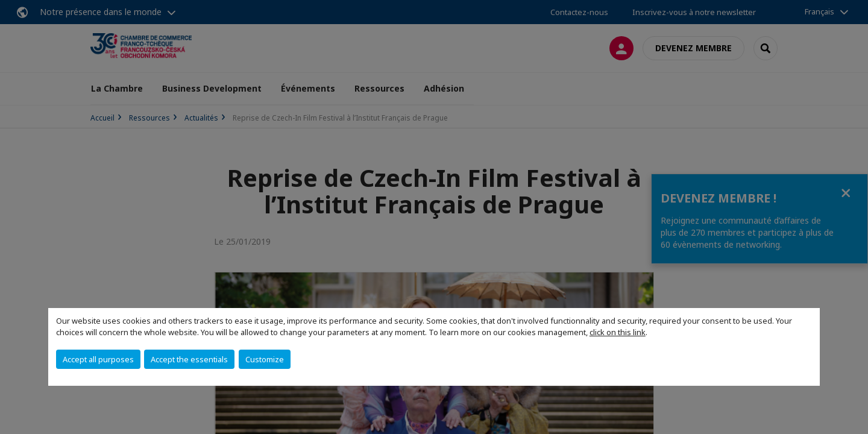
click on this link (618, 332)
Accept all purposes (98, 359)
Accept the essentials (189, 359)
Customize (265, 359)
